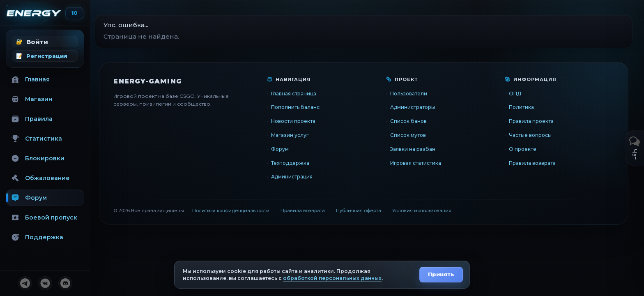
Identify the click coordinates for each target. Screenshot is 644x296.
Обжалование (40, 178)
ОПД (517, 94)
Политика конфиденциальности (238, 210)
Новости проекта (300, 121)
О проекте (525, 149)
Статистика (37, 139)
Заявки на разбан (417, 149)
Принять (441, 274)
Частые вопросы (533, 135)
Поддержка (37, 237)
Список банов (413, 121)
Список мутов (413, 135)
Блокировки (38, 158)
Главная (30, 79)
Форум (29, 198)
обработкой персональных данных (332, 278)
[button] (45, 42)
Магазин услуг (297, 135)
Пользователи (413, 94)
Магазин (32, 99)
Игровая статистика (420, 163)
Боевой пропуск (44, 217)
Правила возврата (535, 163)
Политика (524, 107)
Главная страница (301, 94)
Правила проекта (534, 121)
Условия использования (429, 210)
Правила (32, 119)
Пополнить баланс (302, 107)
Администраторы (417, 107)
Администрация (299, 177)
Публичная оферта (366, 210)
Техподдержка (297, 163)
